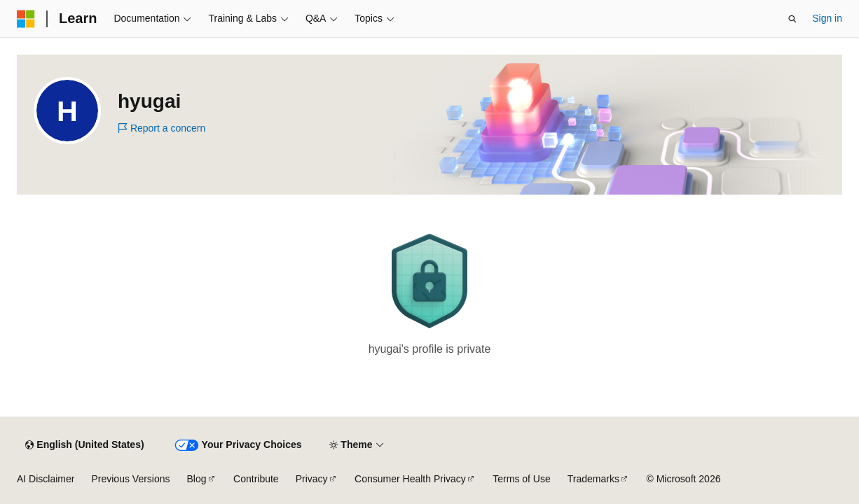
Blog (197, 479)
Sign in (827, 18)
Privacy (312, 479)
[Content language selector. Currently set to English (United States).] (84, 445)
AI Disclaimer (46, 479)
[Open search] (792, 19)
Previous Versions (130, 479)
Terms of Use (521, 479)
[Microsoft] (26, 19)
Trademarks (593, 479)
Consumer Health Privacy (410, 479)
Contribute (256, 479)
